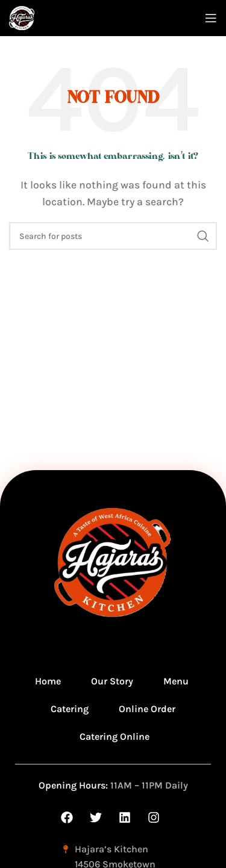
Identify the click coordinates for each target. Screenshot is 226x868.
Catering (70, 709)
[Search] (113, 236)
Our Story (112, 681)
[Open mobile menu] (211, 18)
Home (48, 681)
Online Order (147, 709)
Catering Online (115, 736)
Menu (176, 681)
